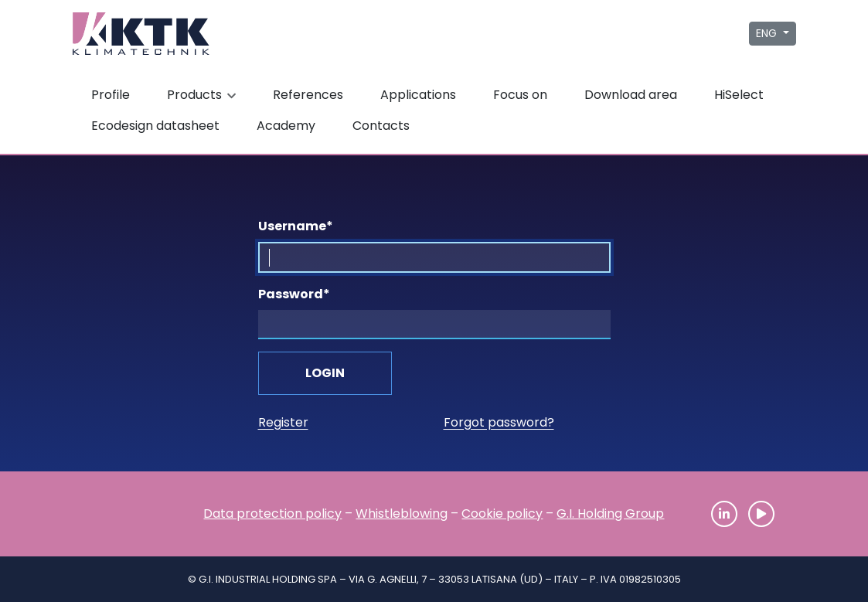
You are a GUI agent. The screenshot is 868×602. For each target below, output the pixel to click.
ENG (768, 33)
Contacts (381, 126)
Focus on (520, 95)
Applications (418, 95)
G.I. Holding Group (610, 514)
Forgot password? (499, 422)
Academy (286, 126)
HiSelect (739, 95)
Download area (631, 95)
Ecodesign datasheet (155, 126)
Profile (111, 95)
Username (296, 226)
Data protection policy (272, 514)
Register (283, 422)
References (308, 95)
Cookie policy (502, 514)
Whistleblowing (402, 514)
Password (294, 294)
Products (203, 95)
